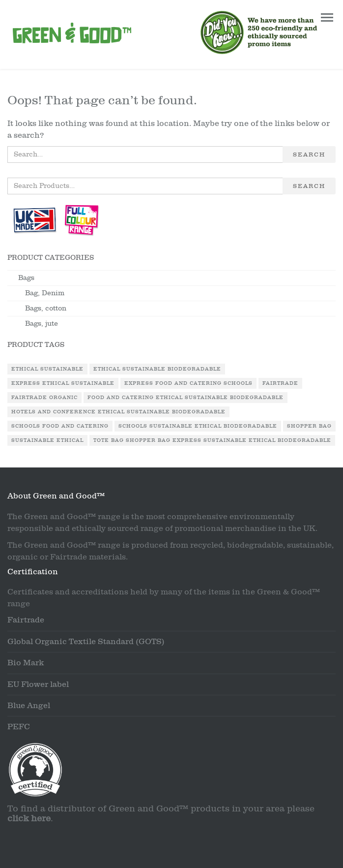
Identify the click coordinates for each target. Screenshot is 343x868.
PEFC (19, 727)
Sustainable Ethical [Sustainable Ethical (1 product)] (47, 440)
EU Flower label (38, 684)
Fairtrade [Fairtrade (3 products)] (280, 383)
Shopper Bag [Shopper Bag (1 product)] (309, 426)
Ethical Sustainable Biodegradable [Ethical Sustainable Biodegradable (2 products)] (157, 369)
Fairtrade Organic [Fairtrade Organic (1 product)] (44, 398)
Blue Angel (29, 706)
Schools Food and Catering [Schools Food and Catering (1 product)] (60, 426)
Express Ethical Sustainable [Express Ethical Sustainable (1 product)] (63, 383)
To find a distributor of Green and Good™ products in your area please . (161, 814)
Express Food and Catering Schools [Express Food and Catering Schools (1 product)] (188, 383)
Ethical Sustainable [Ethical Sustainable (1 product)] (47, 369)
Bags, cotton (46, 308)
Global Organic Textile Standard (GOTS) (86, 642)
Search (309, 155)
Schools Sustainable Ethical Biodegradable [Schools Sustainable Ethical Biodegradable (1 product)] (198, 426)
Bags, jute (42, 324)
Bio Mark (26, 663)
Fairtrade (26, 620)
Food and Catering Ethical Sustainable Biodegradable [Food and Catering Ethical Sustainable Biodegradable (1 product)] (186, 398)
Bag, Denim (45, 293)
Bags (26, 278)
